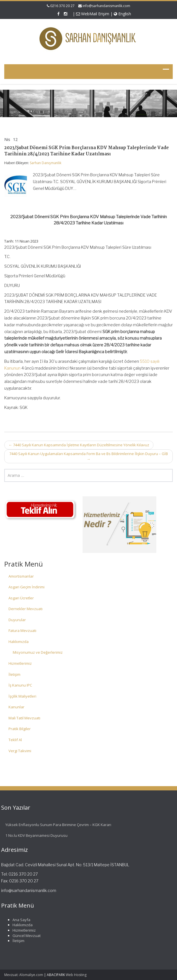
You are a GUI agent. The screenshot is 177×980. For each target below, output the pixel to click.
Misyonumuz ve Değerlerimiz (38, 652)
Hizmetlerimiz (20, 663)
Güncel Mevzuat (25, 936)
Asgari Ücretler (21, 598)
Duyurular (17, 620)
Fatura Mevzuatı (22, 631)
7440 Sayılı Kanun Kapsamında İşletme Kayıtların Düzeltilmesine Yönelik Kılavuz (79, 445)
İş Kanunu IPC (20, 685)
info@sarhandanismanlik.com (106, 6)
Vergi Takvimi (20, 751)
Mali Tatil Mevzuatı (24, 718)
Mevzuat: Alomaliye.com (24, 975)
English (122, 14)
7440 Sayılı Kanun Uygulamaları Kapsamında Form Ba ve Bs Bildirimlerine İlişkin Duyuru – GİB (89, 456)
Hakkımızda (19, 642)
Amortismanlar (21, 576)
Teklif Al (15, 740)
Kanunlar (16, 707)
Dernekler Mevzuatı (26, 609)
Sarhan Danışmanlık (46, 163)
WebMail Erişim (93, 14)
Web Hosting (76, 975)
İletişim (14, 674)
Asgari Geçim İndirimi (27, 587)
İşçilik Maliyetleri (22, 696)
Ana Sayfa (19, 920)
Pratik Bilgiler (20, 729)
